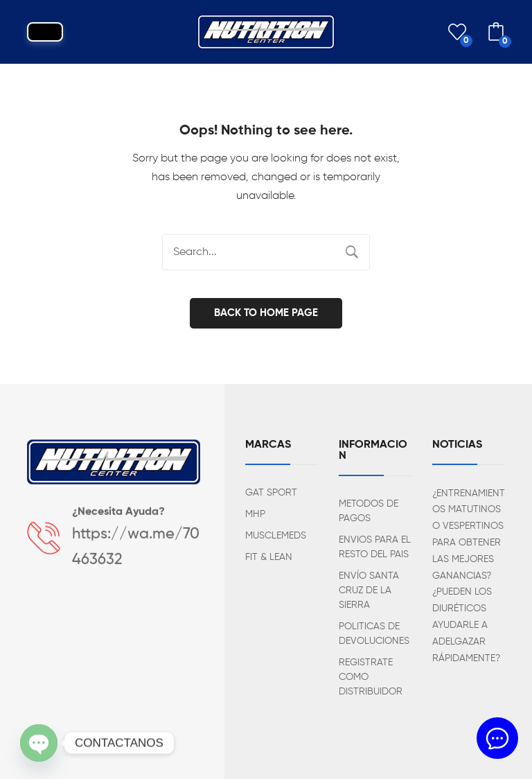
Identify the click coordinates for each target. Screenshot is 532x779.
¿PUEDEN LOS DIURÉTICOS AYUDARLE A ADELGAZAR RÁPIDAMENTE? (466, 625)
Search (352, 252)
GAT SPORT (271, 493)
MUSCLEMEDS (276, 536)
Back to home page (266, 313)
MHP (255, 514)
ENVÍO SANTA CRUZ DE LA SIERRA (369, 590)
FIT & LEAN (269, 557)
